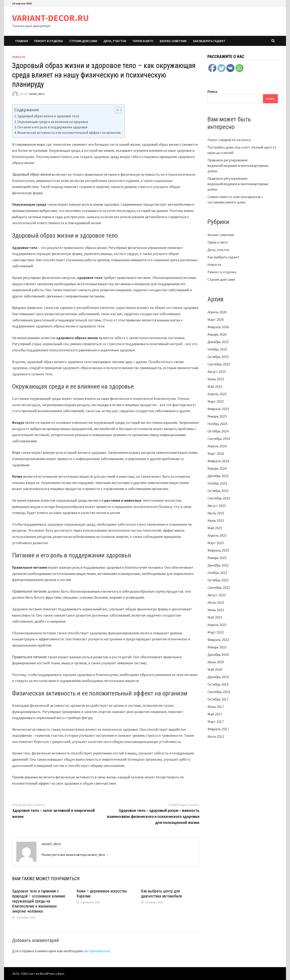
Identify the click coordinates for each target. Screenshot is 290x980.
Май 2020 (215, 669)
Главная (22, 41)
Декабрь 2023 (218, 476)
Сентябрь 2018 (219, 692)
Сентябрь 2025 (219, 364)
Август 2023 (217, 506)
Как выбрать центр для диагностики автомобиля (161, 894)
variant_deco (37, 94)
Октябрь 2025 (218, 357)
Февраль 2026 (218, 327)
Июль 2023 (216, 513)
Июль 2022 (216, 602)
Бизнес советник (173, 41)
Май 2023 (215, 528)
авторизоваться (97, 951)
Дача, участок (115, 41)
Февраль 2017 (218, 729)
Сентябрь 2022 (219, 587)
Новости (19, 57)
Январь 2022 (217, 647)
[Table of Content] (118, 110)
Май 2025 (215, 386)
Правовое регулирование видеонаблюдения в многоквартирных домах (238, 166)
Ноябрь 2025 (217, 349)
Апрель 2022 (217, 625)
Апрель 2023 (217, 535)
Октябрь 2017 (218, 699)
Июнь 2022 (216, 610)
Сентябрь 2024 (219, 439)
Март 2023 (216, 543)
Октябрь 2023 (218, 491)
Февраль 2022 (218, 640)
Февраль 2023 (218, 550)
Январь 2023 (217, 558)
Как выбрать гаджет (209, 41)
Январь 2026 (217, 334)
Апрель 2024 (217, 446)
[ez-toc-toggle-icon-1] (116, 110)
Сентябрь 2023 (219, 498)
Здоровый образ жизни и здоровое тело (48, 116)
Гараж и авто (143, 41)
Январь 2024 (217, 468)
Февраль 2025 (218, 409)
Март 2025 (216, 401)
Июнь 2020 (216, 662)
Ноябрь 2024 (217, 424)
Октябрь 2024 (218, 431)
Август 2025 (217, 372)
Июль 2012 (216, 736)
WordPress (47, 974)
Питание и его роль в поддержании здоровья (52, 127)
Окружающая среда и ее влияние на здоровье (53, 122)
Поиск (212, 91)
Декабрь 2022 (218, 565)
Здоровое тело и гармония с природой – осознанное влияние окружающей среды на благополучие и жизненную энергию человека (39, 901)
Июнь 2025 (216, 379)
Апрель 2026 (217, 312)
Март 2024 (216, 453)
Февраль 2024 (218, 461)
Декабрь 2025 (218, 342)
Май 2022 (215, 617)
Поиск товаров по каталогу (229, 140)
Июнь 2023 (216, 520)
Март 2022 (216, 632)
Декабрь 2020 (218, 655)
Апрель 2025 (217, 394)
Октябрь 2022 (218, 580)
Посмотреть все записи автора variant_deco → (75, 855)
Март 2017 (216, 722)
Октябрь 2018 (218, 684)
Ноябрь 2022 (217, 573)
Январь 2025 (217, 416)
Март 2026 (216, 319)
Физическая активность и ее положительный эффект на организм (69, 133)
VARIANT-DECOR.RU (50, 18)
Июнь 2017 (216, 707)
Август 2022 (217, 595)
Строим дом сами (83, 41)
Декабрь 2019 (218, 677)
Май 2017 (215, 714)
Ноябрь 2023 (217, 483)
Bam (61, 974)
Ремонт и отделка (49, 41)
